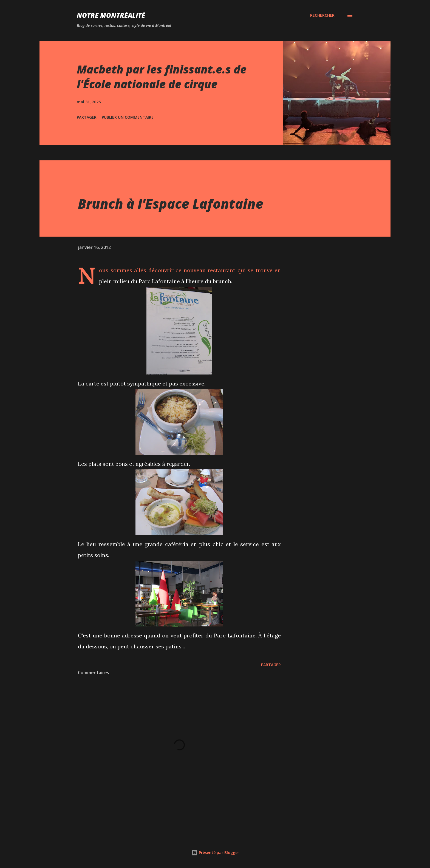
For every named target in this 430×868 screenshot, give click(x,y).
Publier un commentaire (128, 117)
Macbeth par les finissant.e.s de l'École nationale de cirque (162, 76)
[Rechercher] (322, 15)
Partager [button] (87, 117)
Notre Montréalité (111, 15)
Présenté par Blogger (215, 853)
